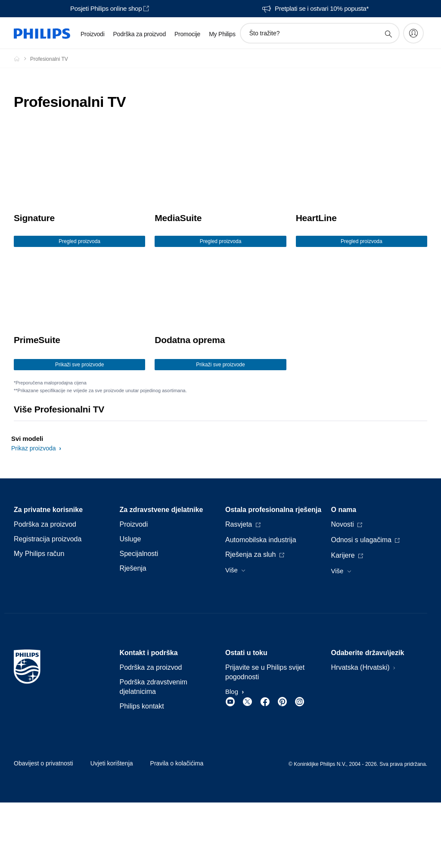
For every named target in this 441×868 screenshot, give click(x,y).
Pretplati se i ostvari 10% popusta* (322, 9)
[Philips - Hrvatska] (22, 59)
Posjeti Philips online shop (106, 9)
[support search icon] (388, 34)
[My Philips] (413, 33)
